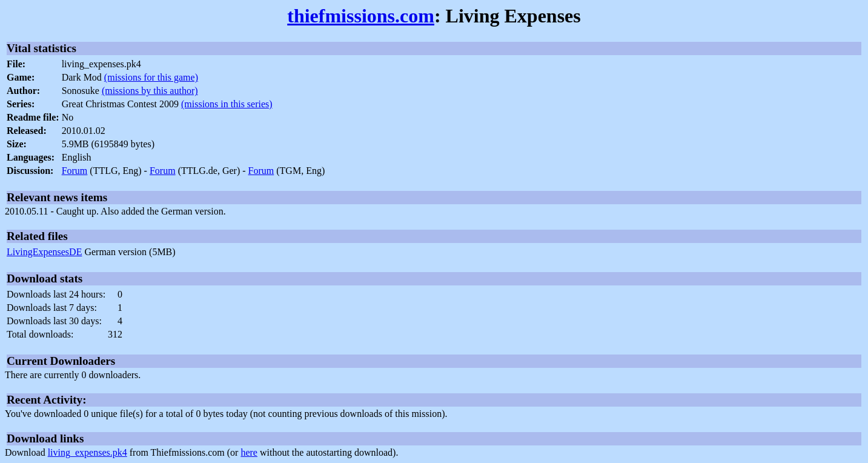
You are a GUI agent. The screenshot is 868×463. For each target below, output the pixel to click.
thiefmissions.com (361, 16)
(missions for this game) (151, 77)
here (249, 452)
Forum (75, 171)
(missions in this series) (227, 104)
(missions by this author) (150, 91)
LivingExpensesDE (44, 252)
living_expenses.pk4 (88, 452)
